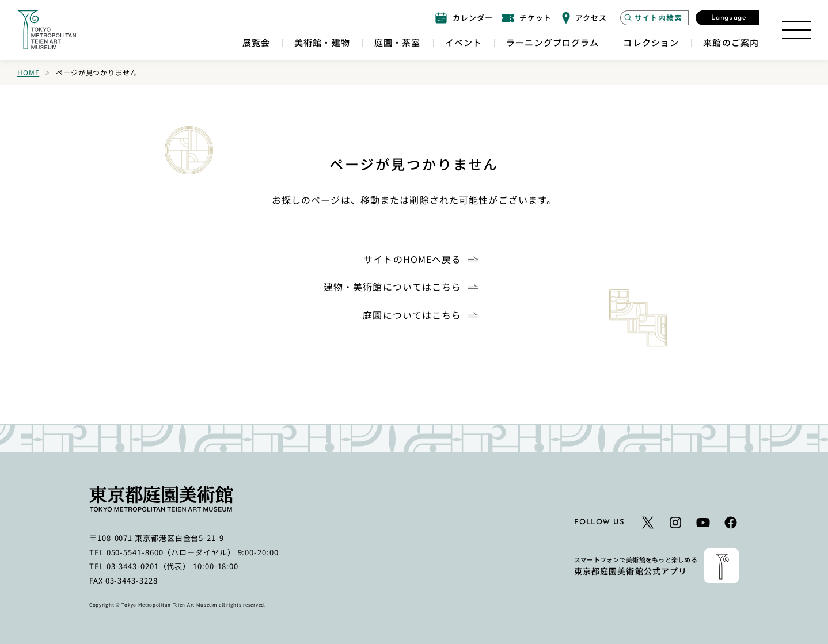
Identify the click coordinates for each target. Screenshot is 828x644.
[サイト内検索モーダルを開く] (654, 18)
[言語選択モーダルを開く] (727, 18)
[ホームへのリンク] (47, 30)
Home (28, 72)
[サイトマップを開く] (796, 30)
